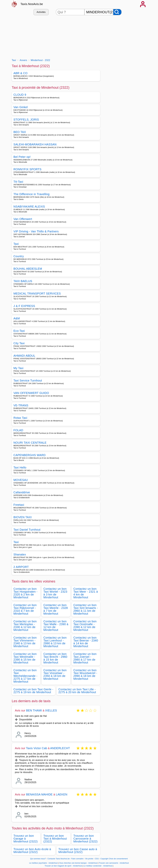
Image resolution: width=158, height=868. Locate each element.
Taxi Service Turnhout (28, 381)
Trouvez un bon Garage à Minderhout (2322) (26, 839)
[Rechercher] (117, 12)
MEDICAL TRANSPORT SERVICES (37, 294)
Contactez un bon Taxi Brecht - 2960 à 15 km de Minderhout (55, 658)
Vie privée (89, 859)
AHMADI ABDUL (24, 356)
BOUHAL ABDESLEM (28, 269)
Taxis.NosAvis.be (32, 4)
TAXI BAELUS (23, 281)
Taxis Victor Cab (37, 748)
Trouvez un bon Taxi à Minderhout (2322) (55, 839)
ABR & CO (20, 73)
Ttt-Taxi (18, 182)
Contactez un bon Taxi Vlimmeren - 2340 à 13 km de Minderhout (25, 642)
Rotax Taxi (20, 418)
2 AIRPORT (21, 567)
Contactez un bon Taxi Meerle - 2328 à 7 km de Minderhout (56, 609)
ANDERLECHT (60, 748)
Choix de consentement (118, 859)
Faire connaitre (77, 859)
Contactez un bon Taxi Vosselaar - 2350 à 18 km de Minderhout (55, 674)
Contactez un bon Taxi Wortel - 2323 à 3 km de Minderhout (55, 593)
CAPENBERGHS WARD (29, 455)
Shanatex (20, 554)
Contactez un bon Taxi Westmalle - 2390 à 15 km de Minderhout (25, 658)
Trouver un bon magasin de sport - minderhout (63, 866)
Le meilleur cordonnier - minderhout (98, 866)
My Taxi (18, 368)
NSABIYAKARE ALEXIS (29, 207)
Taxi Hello (20, 467)
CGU (97, 859)
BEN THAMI (34, 710)
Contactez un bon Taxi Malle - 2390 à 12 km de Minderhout (56, 626)
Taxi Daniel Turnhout (27, 530)
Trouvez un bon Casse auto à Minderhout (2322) (78, 851)
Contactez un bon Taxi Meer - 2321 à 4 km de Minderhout (86, 593)
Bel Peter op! (22, 157)
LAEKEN (62, 794)
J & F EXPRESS (24, 306)
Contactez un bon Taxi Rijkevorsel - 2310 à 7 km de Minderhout (25, 609)
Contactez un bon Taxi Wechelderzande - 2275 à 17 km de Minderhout (25, 676)
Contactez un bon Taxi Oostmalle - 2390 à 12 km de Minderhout (85, 626)
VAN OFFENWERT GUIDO (31, 393)
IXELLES (51, 710)
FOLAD (18, 430)
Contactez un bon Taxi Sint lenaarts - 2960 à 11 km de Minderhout (86, 609)
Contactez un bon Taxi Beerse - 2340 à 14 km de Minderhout (86, 642)
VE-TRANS (21, 405)
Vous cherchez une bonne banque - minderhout (78, 863)
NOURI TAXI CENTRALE (30, 443)
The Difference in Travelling (31, 194)
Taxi (16, 244)
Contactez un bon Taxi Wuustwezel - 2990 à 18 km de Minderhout (85, 674)
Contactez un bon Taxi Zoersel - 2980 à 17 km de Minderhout (85, 658)
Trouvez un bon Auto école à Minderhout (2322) (32, 851)
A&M (17, 318)
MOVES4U (21, 480)
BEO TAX (20, 132)
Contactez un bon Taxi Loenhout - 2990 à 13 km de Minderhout (55, 642)
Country (19, 256)
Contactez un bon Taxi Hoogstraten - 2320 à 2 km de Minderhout (25, 593)
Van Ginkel (21, 107)
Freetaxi (19, 505)
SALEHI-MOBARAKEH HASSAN (35, 144)
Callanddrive (22, 492)
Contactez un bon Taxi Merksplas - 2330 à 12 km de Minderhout (25, 626)
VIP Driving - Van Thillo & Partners (36, 231)
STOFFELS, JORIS (26, 120)
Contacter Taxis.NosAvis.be (59, 859)
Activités (41, 12)
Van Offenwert (23, 219)
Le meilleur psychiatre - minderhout (43, 863)
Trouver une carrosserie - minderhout (114, 863)
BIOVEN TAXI (23, 517)
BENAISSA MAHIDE (39, 794)
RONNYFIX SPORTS (27, 169)
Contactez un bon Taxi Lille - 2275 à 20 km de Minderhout (77, 691)
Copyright (104, 859)
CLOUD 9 (20, 95)
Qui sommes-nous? (38, 859)
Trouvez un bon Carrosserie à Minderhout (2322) (86, 839)
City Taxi (19, 343)
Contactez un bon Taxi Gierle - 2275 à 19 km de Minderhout (33, 691)
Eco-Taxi (19, 331)
